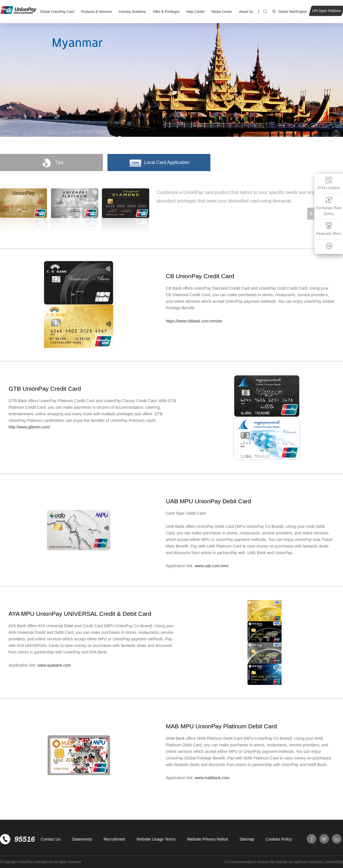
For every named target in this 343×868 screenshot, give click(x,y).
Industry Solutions (132, 12)
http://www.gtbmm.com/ (29, 427)
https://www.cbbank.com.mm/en (194, 321)
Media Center (222, 12)
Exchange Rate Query (329, 206)
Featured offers (329, 229)
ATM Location (329, 183)
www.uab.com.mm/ (212, 566)
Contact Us (50, 839)
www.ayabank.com (54, 665)
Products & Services (96, 12)
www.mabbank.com (212, 778)
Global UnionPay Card (57, 12)
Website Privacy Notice (208, 839)
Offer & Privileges (166, 12)
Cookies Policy (279, 839)
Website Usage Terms (156, 839)
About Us (246, 12)
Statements (82, 839)
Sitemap (247, 839)
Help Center (196, 12)
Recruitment (114, 839)
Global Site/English (293, 12)
